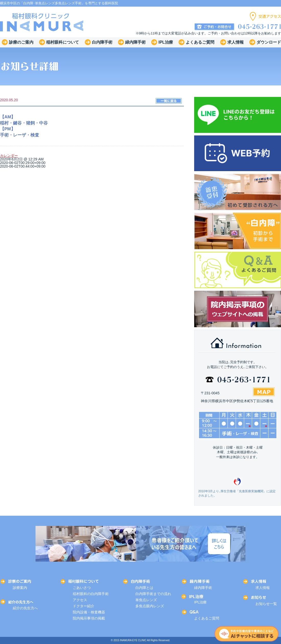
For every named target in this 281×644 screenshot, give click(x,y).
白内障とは (144, 588)
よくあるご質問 (207, 618)
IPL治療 (200, 602)
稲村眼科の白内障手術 (91, 594)
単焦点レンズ (146, 600)
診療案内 (20, 588)
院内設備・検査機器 (89, 612)
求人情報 (263, 588)
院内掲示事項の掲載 (89, 618)
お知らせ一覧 (266, 604)
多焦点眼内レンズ (150, 606)
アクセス (80, 600)
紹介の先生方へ (25, 608)
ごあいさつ (82, 588)
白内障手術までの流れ (153, 594)
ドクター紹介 (84, 606)
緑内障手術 (203, 588)
